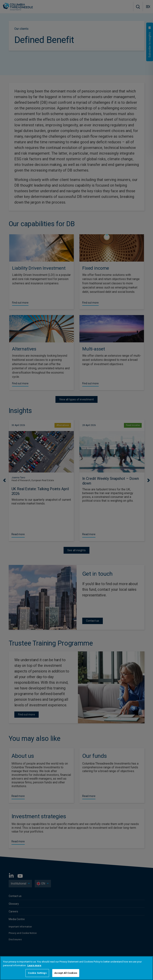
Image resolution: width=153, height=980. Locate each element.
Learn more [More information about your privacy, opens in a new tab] (34, 965)
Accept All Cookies (66, 973)
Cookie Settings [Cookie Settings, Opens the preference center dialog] (37, 973)
